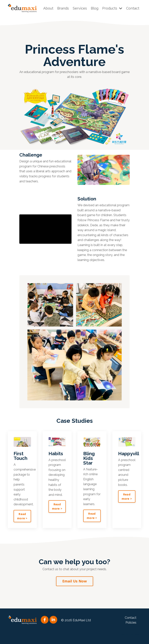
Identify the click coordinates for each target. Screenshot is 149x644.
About (48, 8)
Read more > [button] (22, 516)
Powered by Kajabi (130, 634)
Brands (63, 8)
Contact (133, 8)
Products (112, 8)
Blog (95, 8)
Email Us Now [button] (75, 581)
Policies (131, 623)
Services (80, 8)
